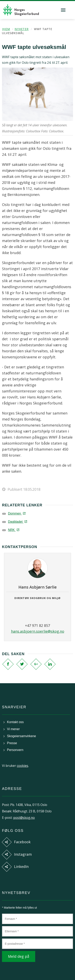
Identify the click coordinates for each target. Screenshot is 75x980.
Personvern (15, 750)
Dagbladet (17, 522)
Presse (12, 743)
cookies (22, 766)
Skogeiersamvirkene (21, 736)
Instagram (23, 854)
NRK (13, 530)
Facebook (22, 842)
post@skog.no (24, 818)
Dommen (16, 513)
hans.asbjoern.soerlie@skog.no (38, 631)
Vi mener (13, 729)
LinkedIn (21, 866)
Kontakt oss (15, 722)
